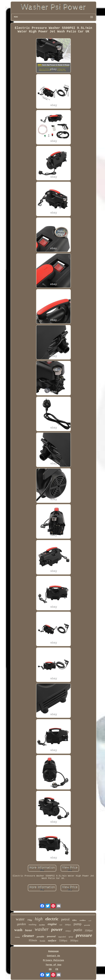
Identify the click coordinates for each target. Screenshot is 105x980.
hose (28, 930)
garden (21, 924)
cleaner (28, 936)
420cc (74, 920)
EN (50, 969)
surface (52, 940)
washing (32, 924)
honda (43, 941)
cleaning (17, 937)
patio (78, 930)
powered (51, 936)
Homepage (54, 951)
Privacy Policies (53, 960)
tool (61, 925)
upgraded (62, 937)
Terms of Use (53, 965)
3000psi (68, 925)
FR (57, 969)
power (57, 929)
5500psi (63, 941)
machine (42, 925)
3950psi (74, 941)
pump (77, 924)
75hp (30, 920)
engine (52, 924)
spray (71, 937)
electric (52, 919)
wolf (90, 921)
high (39, 919)
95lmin (33, 940)
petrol (65, 919)
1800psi (68, 931)
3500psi (89, 931)
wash (18, 930)
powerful (87, 925)
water (20, 919)
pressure (84, 935)
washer (42, 929)
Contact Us (53, 956)
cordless (83, 920)
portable (40, 937)
